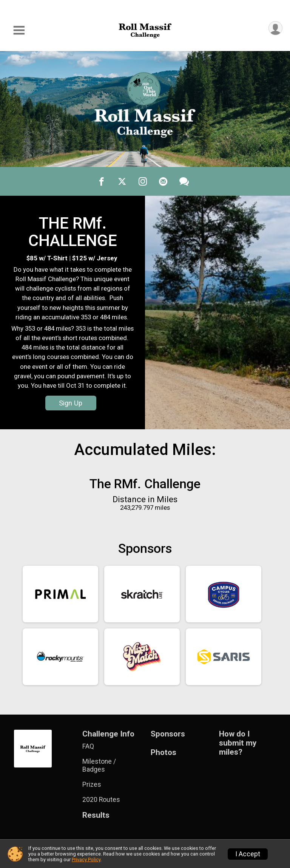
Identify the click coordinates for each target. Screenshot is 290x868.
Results (96, 815)
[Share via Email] (163, 181)
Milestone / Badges (99, 765)
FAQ (88, 746)
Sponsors (168, 734)
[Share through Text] (184, 181)
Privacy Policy (86, 859)
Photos (164, 753)
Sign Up (71, 403)
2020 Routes (101, 800)
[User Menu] (275, 28)
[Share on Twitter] (122, 181)
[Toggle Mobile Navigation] (19, 30)
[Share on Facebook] (102, 181)
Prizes (92, 784)
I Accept (248, 854)
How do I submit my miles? (238, 743)
